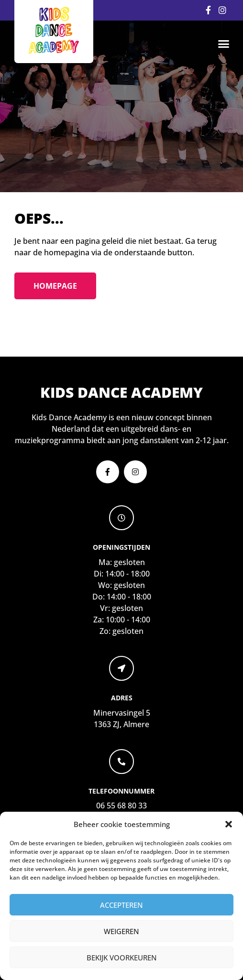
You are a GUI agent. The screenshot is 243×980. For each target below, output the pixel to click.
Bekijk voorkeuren (122, 958)
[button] (229, 824)
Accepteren (121, 905)
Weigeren (121, 931)
